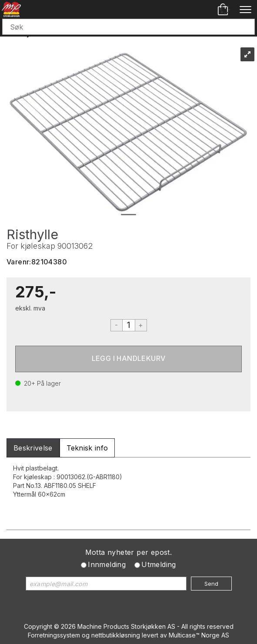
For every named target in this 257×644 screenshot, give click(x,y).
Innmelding (107, 564)
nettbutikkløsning (116, 635)
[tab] (33, 448)
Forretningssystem (54, 635)
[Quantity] (129, 325)
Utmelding (159, 564)
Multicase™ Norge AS (199, 635)
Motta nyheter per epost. (129, 552)
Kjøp (128, 359)
